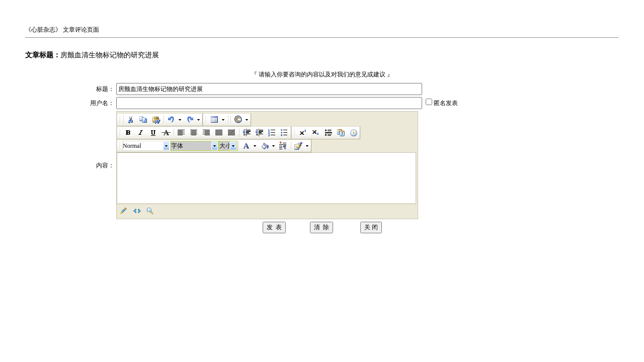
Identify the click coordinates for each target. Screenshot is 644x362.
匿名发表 (446, 103)
